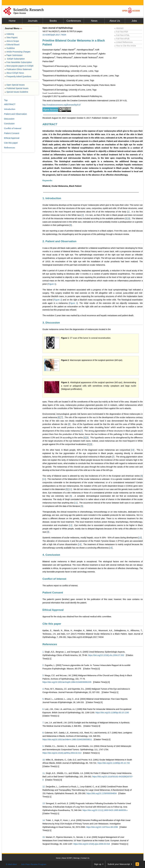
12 (71, 525)
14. (44, 820)
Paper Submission (14, 55)
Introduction (10, 109)
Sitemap (76, 858)
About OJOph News (14, 73)
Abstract (119, 28)
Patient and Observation (16, 114)
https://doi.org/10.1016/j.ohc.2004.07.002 (106, 655)
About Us (115, 21)
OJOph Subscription (15, 59)
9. (43, 746)
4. (43, 689)
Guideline (10, 48)
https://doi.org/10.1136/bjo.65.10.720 (114, 763)
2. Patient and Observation (59, 241)
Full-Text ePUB (122, 39)
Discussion (9, 119)
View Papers (11, 38)
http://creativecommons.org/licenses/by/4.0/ (62, 105)
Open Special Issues (15, 85)
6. (43, 709)
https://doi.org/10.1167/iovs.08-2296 (102, 827)
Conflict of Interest (54, 579)
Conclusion (9, 124)
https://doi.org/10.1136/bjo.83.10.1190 (112, 713)
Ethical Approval (53, 610)
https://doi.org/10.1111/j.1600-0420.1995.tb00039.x (105, 810)
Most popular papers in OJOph (19, 66)
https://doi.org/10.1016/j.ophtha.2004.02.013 (62, 753)
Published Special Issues (17, 88)
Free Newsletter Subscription (18, 62)
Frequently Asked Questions (18, 76)
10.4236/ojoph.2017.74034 (54, 35)
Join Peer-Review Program (34, 864)
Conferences (74, 21)
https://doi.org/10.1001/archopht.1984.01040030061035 (67, 682)
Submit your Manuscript (119, 864)
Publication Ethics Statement (18, 69)
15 (111, 548)
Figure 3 (73, 303)
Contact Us (85, 858)
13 (140, 538)
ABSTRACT (50, 124)
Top (6, 100)
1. (43, 652)
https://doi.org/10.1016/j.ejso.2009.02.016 (92, 844)
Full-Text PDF (121, 32)
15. (44, 837)
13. (44, 803)
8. (43, 733)
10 (133, 450)
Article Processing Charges (17, 52)
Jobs (134, 21)
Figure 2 (58, 300)
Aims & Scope (12, 41)
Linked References (124, 42)
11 (44, 479)
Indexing (9, 34)
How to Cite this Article (125, 46)
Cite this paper (52, 624)
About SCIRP (67, 858)
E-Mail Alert (11, 864)
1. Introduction (52, 198)
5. (43, 699)
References (50, 644)
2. (43, 665)
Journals (33, 21)
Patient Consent (53, 593)
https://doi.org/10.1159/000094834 (102, 793)
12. (44, 787)
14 (80, 544)
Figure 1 (52, 284)
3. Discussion (51, 323)
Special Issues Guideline (16, 92)
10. (44, 760)
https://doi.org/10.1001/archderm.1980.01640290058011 (67, 739)
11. (44, 773)
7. (43, 723)
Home (12, 21)
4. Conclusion (51, 555)
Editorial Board (12, 45)
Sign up (98, 864)
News (94, 21)
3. (43, 675)
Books (53, 21)
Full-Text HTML (122, 35)
